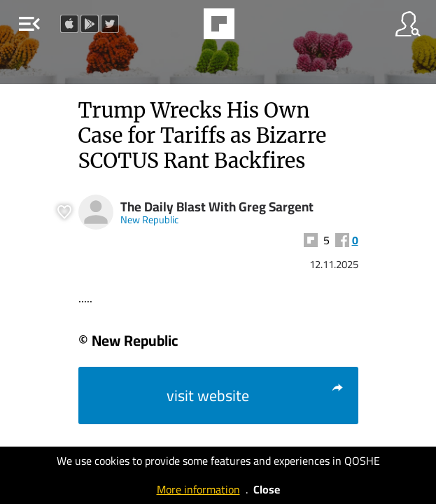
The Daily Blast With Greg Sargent (217, 207)
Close (267, 489)
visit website (255, 395)
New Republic (149, 219)
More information (198, 489)
